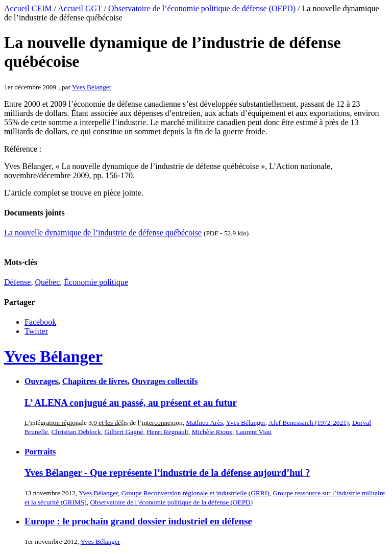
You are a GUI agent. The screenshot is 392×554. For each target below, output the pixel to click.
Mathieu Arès (204, 423)
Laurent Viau (254, 432)
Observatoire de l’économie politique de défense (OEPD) (202, 8)
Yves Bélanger (92, 87)
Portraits (40, 452)
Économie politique (96, 282)
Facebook (40, 322)
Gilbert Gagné (124, 432)
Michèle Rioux (212, 432)
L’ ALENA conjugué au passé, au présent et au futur (131, 403)
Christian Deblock (76, 432)
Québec (47, 282)
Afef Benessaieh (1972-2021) (309, 423)
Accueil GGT (80, 8)
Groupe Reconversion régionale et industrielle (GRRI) (195, 493)
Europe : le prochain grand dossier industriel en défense (138, 521)
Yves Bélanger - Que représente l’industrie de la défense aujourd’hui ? (167, 473)
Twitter (36, 331)
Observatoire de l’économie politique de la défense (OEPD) (171, 502)
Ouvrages (41, 381)
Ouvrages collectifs (165, 381)
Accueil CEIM (28, 8)
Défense (17, 282)
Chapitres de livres (95, 381)
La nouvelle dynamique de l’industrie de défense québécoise (103, 233)
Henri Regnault (167, 432)
